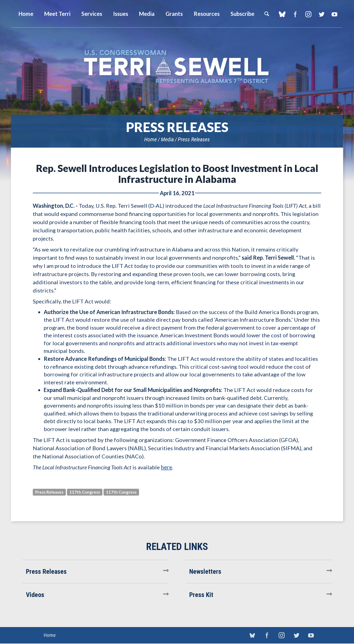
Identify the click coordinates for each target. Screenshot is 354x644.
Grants (174, 14)
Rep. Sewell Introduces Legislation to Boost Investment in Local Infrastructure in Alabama (177, 174)
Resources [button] (207, 14)
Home (151, 139)
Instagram (308, 14)
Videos (35, 595)
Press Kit (201, 595)
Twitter (321, 14)
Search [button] (267, 14)
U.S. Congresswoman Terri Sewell (177, 67)
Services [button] (92, 14)
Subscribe (242, 14)
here (166, 467)
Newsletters (205, 572)
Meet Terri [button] (57, 14)
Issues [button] (121, 14)
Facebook (295, 14)
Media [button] (147, 14)
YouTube (334, 14)
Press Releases (194, 139)
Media (167, 139)
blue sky (282, 14)
